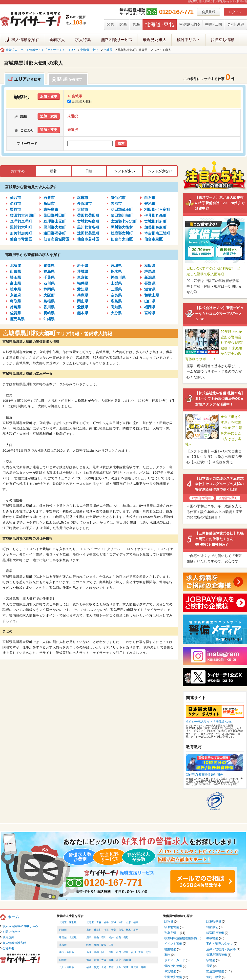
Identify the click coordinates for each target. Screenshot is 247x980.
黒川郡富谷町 (88, 227)
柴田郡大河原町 (23, 215)
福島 (136, 922)
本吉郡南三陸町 (157, 233)
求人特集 (83, 40)
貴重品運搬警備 (217, 955)
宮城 (114, 922)
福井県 (83, 283)
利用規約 (8, 937)
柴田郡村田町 (55, 215)
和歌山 (127, 960)
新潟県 (150, 277)
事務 (167, 955)
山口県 (150, 301)
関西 (123, 24)
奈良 (119, 960)
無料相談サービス (117, 40)
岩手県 (83, 266)
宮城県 (108, 50)
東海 (136, 24)
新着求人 (57, 40)
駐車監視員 (214, 922)
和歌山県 (152, 295)
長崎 (104, 967)
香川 (133, 952)
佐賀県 (15, 313)
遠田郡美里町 (88, 233)
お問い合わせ (11, 932)
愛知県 (83, 289)
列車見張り (172, 933)
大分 (119, 967)
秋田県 (150, 266)
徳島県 (15, 307)
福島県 (49, 271)
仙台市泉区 (154, 239)
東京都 (83, 277)
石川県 (49, 283)
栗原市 (15, 209)
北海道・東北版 (68, 922)
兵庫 (111, 960)
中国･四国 (214, 24)
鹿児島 (135, 967)
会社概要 (8, 948)
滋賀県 (150, 289)
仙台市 (15, 198)
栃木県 (116, 271)
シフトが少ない (160, 171)
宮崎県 (150, 313)
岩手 (106, 922)
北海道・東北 (89, 50)
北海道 (15, 266)
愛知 (104, 945)
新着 (53, 171)
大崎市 (83, 209)
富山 (96, 937)
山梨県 (116, 283)
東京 (89, 930)
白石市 (150, 198)
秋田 (121, 922)
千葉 (114, 930)
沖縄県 (49, 319)
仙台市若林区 (88, 239)
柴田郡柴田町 (88, 215)
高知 (148, 952)
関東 (110, 24)
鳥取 (89, 952)
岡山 (104, 952)
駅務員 (169, 922)
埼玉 (106, 930)
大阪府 (49, 295)
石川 (104, 937)
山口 (119, 952)
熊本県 (83, 313)
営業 (209, 966)
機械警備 (212, 938)
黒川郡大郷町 (80, 102)
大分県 (116, 313)
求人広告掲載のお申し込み (20, 926)
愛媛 (141, 952)
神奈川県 (118, 277)
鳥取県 (15, 301)
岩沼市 (116, 203)
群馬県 (150, 271)
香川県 (49, 307)
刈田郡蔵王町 (122, 209)
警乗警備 (170, 949)
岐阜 (89, 945)
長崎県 (49, 313)
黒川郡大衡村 (122, 227)
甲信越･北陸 (190, 24)
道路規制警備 (173, 966)
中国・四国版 (67, 952)
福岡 (89, 967)
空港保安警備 (173, 977)
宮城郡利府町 (155, 221)
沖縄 (143, 967)
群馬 (136, 930)
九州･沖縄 (236, 24)
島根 (96, 952)
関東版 (63, 930)
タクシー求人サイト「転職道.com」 (210, 722)
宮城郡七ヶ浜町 (124, 221)
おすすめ (18, 171)
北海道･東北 (160, 24)
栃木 (128, 930)
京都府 (15, 295)
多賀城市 (84, 203)
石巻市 (49, 198)
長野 (126, 937)
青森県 (49, 266)
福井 (111, 937)
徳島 (126, 952)
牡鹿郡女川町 (122, 233)
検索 (121, 143)
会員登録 (208, 12)
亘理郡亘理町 (21, 221)
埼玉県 (15, 277)
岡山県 (83, 301)
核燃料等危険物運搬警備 (181, 938)
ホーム (13, 917)
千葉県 (49, 277)
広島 (111, 952)
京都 (96, 960)
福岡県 (150, 307)
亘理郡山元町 (55, 221)
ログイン (235, 12)
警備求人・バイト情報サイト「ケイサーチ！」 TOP (40, 50)
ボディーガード (175, 960)
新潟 (89, 937)
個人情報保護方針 (14, 943)
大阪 (104, 960)
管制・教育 (214, 977)
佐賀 (96, 967)
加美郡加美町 (21, 233)
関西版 (63, 960)
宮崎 (126, 967)
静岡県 (49, 289)
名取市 (15, 203)
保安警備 (170, 971)
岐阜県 (15, 289)
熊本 (111, 967)
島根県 (49, 301)
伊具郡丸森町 (155, 215)
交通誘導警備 (215, 971)
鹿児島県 (17, 319)
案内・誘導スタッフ (220, 944)
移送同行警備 (215, 933)
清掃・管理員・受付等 (221, 949)
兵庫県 (83, 295)
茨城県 (83, 271)
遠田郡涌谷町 (55, 233)
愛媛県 (83, 307)
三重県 (116, 289)
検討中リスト (188, 40)
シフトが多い (124, 171)
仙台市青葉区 (21, 239)
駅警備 (211, 960)
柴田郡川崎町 (122, 215)
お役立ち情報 (222, 40)
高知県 (116, 307)
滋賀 (89, 960)
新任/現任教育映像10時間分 (204, 775)
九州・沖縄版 (67, 967)
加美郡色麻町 (155, 227)
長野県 (150, 283)
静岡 (96, 945)
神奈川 (98, 930)
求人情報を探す (25, 40)
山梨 (119, 937)
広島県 (116, 301)
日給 (89, 171)
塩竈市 (83, 198)
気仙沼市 (118, 198)
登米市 (150, 203)
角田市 (49, 203)
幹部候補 (212, 927)
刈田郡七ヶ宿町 (157, 209)
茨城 (121, 930)
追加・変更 (49, 96)
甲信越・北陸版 (68, 937)
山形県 (15, 271)
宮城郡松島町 (88, 221)
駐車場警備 (172, 927)
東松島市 (51, 209)
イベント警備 (173, 944)
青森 (99, 922)
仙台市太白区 (122, 239)
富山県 (15, 283)
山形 (128, 922)
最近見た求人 (155, 40)
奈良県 (116, 295)
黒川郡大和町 (21, 227)
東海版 (63, 945)
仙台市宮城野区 (56, 239)
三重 (111, 945)
